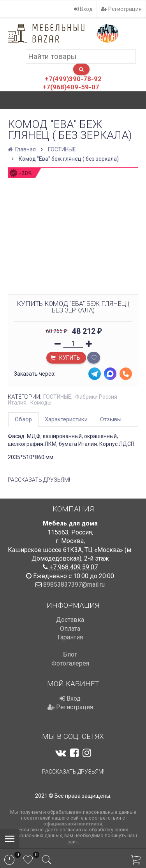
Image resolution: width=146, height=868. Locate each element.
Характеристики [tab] (66, 419)
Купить (65, 359)
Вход (83, 9)
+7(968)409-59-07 (71, 87)
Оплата (70, 629)
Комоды (41, 403)
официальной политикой (73, 824)
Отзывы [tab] (111, 419)
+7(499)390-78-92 (73, 79)
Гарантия (70, 637)
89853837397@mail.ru (74, 585)
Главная (22, 149)
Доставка (70, 620)
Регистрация (121, 9)
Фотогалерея (70, 663)
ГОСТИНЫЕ (62, 149)
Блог (70, 654)
